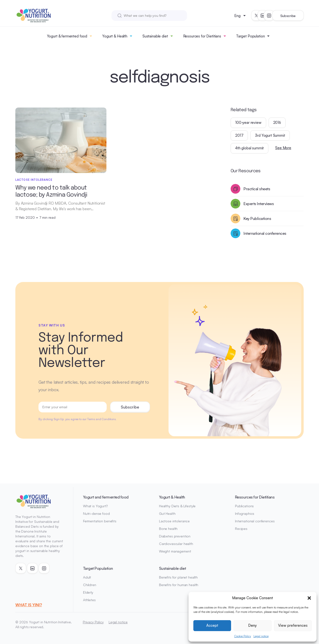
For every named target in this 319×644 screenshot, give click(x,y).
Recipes (241, 529)
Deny (252, 625)
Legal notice (261, 636)
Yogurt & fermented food (67, 36)
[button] (309, 598)
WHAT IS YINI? (29, 605)
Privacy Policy (93, 622)
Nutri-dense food (96, 513)
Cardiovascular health (176, 544)
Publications (244, 506)
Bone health (168, 529)
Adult (87, 577)
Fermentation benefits (100, 521)
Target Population (250, 36)
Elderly (88, 592)
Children (90, 585)
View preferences (293, 625)
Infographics (245, 513)
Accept (212, 625)
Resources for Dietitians (202, 36)
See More (283, 148)
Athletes (89, 600)
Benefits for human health (179, 585)
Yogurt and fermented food (106, 497)
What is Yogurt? (95, 506)
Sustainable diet (155, 36)
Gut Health (167, 513)
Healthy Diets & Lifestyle (177, 506)
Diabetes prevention (175, 536)
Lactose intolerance (174, 521)
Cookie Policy (243, 636)
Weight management (175, 551)
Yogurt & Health (115, 36)
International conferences (255, 521)
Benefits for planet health (178, 577)
